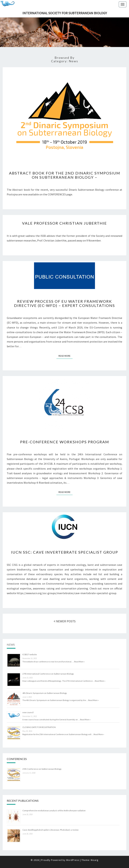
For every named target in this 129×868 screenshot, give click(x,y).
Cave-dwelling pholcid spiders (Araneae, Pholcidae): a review (50, 830)
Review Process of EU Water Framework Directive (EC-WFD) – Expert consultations (64, 303)
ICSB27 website (30, 654)
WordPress (73, 860)
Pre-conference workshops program (65, 442)
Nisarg (95, 860)
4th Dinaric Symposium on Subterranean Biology (45, 693)
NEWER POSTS (65, 621)
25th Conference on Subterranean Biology (42, 769)
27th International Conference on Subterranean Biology (48, 674)
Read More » (79, 662)
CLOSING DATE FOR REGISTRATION (39, 727)
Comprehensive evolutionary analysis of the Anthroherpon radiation (54, 810)
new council (28, 712)
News (11, 645)
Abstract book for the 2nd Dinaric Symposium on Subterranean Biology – (65, 175)
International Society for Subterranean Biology (65, 13)
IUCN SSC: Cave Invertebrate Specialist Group (65, 552)
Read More (66, 356)
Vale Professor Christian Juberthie (64, 223)
